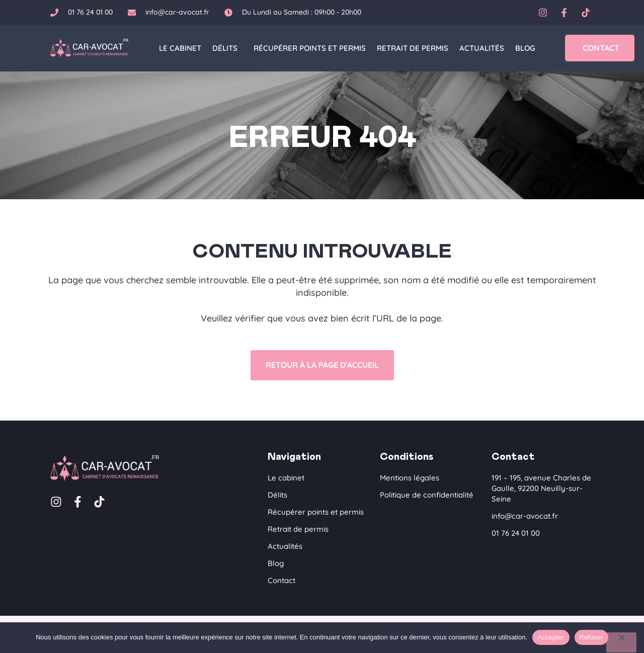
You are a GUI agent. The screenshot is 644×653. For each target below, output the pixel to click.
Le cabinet (180, 48)
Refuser (591, 637)
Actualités (482, 48)
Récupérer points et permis (310, 48)
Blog (525, 48)
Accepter (551, 637)
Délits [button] (227, 48)
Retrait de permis (413, 48)
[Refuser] (621, 642)
